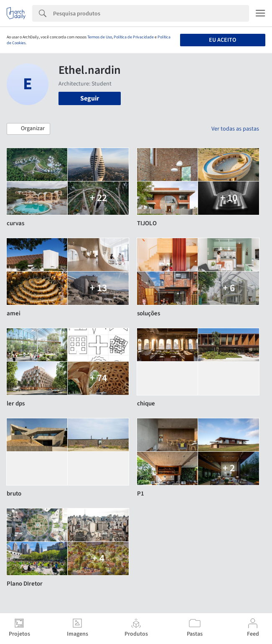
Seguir (90, 98)
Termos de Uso (100, 37)
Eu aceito (222, 40)
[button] (28, 129)
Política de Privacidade (134, 37)
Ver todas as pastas (235, 129)
